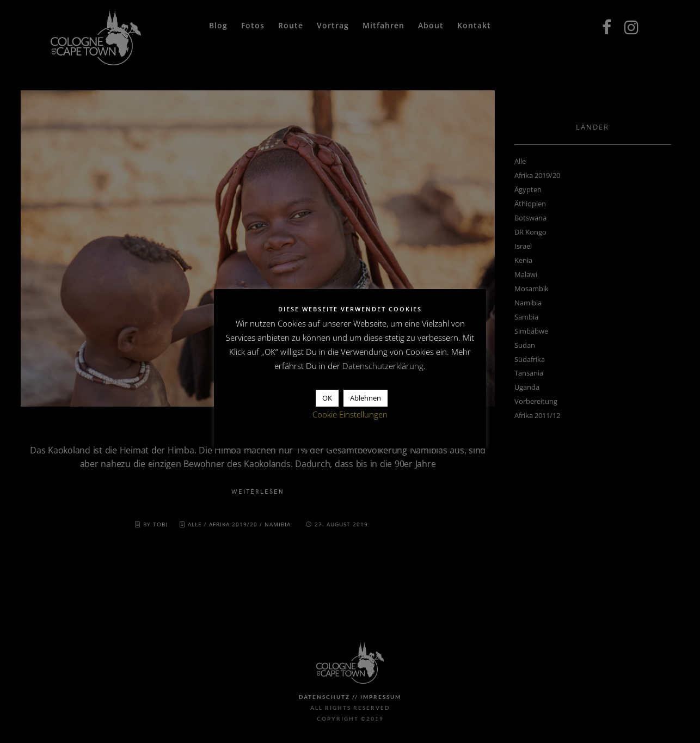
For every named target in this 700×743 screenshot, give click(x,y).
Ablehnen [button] (366, 398)
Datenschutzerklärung (383, 366)
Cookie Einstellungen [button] (350, 414)
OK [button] (327, 398)
